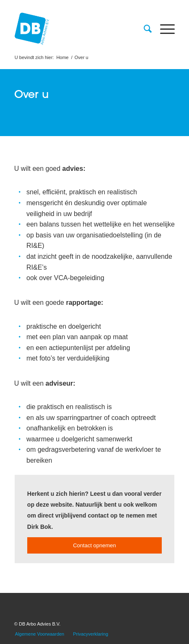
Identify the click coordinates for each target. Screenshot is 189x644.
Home (62, 57)
